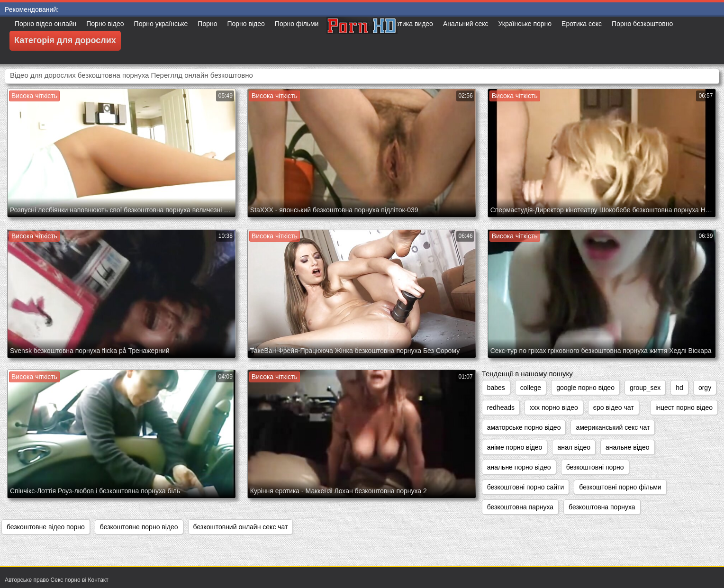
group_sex (645, 388)
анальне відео (627, 447)
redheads (501, 407)
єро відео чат (614, 407)
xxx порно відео (554, 407)
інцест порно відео (684, 407)
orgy (705, 388)
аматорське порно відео (524, 427)
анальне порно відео (519, 467)
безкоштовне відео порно (46, 527)
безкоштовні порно (595, 467)
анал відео (574, 447)
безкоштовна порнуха (602, 507)
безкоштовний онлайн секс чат (241, 527)
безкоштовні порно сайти (526, 487)
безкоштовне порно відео (139, 527)
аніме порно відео (515, 447)
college (531, 388)
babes (496, 388)
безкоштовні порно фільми (620, 487)
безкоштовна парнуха (520, 507)
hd (679, 388)
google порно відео (585, 388)
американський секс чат (613, 427)
